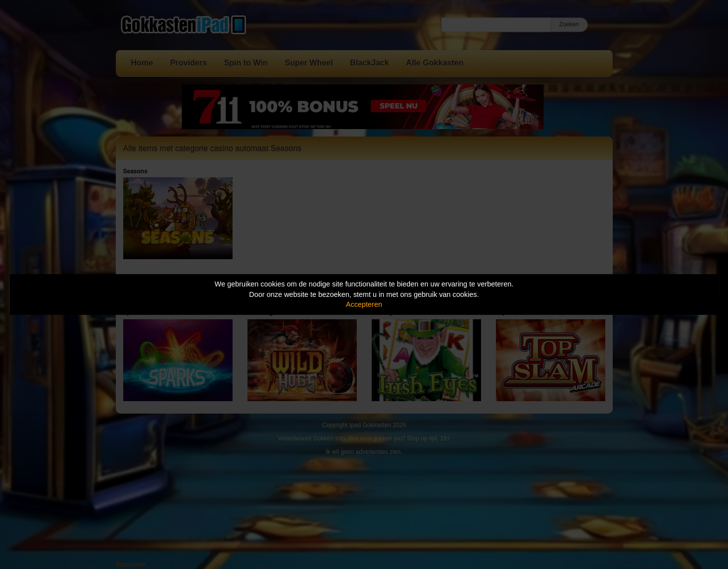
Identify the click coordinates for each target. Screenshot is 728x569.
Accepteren (364, 304)
